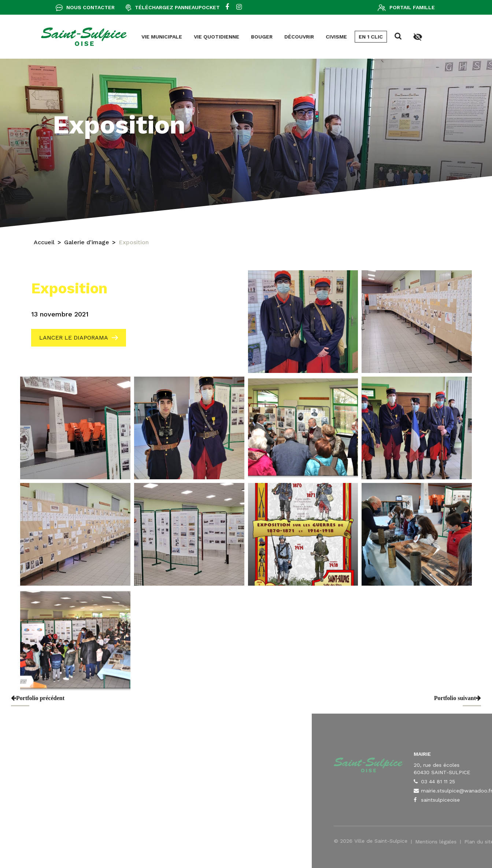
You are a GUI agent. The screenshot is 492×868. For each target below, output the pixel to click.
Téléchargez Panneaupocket (177, 7)
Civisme (238, 37)
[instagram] (239, 7)
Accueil (44, 243)
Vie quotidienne (119, 37)
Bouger (164, 37)
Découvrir (201, 37)
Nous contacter (90, 7)
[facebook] (227, 7)
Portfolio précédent (38, 698)
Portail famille (412, 7)
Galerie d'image (87, 243)
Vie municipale (64, 37)
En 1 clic (273, 37)
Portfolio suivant (458, 698)
